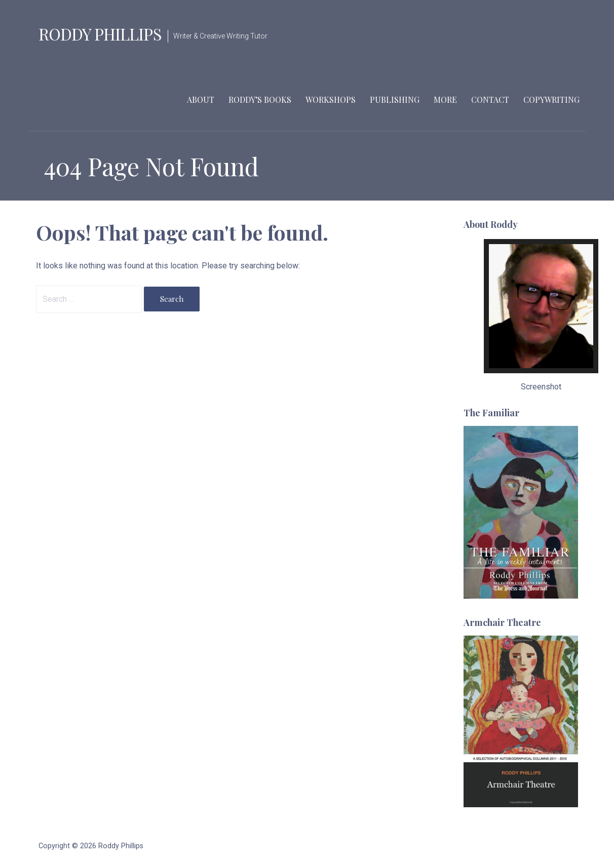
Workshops (331, 100)
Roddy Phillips (100, 34)
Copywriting (551, 100)
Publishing (395, 100)
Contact (490, 100)
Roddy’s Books (260, 100)
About (201, 100)
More (445, 100)
